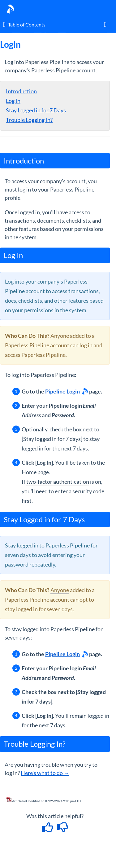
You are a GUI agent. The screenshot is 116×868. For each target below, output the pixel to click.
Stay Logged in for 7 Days (36, 110)
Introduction (21, 91)
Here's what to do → (45, 773)
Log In (13, 101)
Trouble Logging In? (29, 120)
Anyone (60, 336)
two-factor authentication (58, 482)
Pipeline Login (62, 391)
